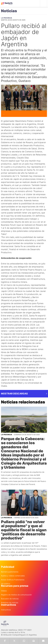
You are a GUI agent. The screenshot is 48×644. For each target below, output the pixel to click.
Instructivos (6, 610)
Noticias (9, 11)
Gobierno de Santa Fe (7, 4)
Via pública (6, 584)
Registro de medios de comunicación (16, 595)
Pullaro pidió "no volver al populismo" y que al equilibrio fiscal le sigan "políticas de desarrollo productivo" (24, 530)
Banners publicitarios (10, 572)
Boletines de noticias (10, 603)
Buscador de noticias (10, 599)
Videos (4, 591)
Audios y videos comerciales (13, 576)
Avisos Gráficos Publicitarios (13, 580)
